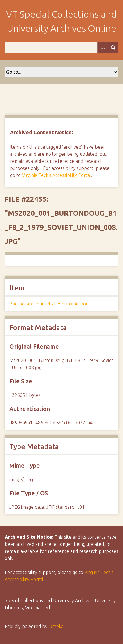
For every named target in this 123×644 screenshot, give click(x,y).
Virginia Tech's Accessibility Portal (57, 175)
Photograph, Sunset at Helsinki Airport (49, 304)
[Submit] (113, 47)
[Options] (102, 47)
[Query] (61, 47)
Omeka (56, 626)
